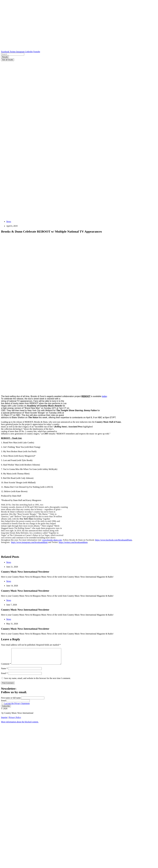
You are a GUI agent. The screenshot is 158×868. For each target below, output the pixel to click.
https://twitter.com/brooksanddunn (73, 542)
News (9, 222)
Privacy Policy (15, 721)
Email (4, 676)
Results (5, 57)
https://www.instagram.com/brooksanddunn (29, 542)
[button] (20, 725)
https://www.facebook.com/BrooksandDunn (114, 540)
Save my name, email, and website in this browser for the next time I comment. (37, 681)
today (104, 396)
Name (4, 672)
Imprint (4, 721)
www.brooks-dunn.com (52, 540)
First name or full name (11, 701)
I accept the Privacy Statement (17, 707)
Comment (6, 667)
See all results (8, 60)
